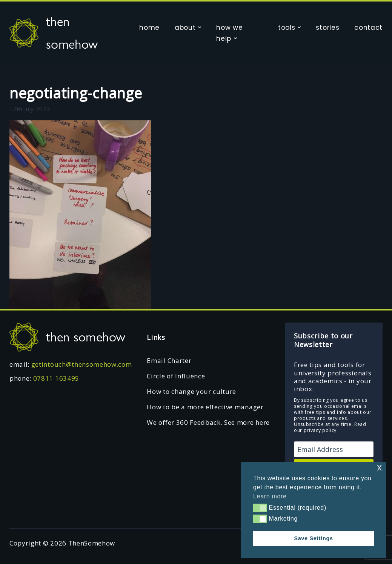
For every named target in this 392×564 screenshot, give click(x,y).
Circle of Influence (176, 376)
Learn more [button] (270, 496)
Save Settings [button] (313, 538)
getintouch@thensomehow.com (82, 364)
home (149, 28)
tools (287, 28)
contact (368, 28)
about (185, 28)
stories (327, 28)
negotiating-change (76, 93)
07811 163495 (56, 378)
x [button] (379, 467)
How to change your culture (191, 391)
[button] (260, 508)
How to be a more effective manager (205, 407)
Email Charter (169, 360)
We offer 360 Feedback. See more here (208, 422)
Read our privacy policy (330, 427)
